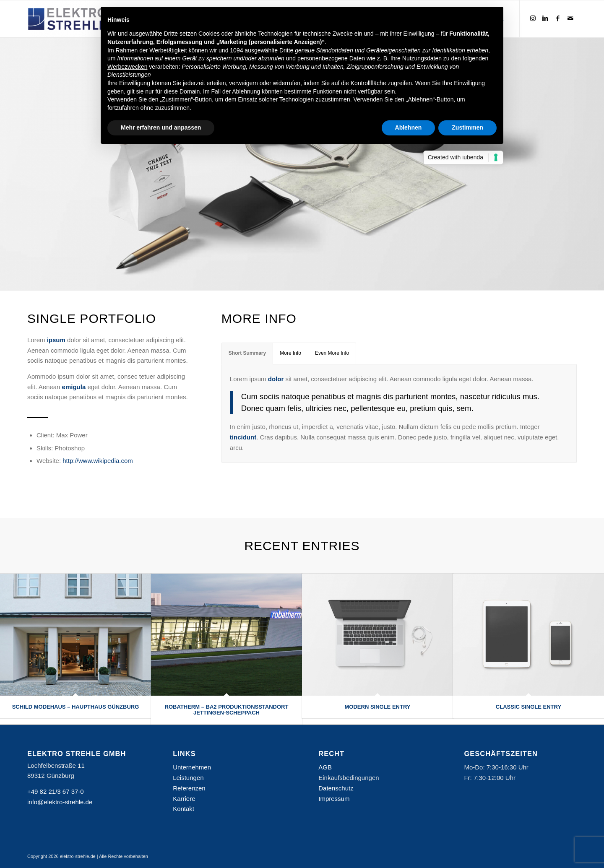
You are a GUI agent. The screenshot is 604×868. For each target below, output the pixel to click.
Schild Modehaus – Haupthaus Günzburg (76, 707)
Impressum (334, 799)
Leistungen (188, 778)
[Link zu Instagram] (533, 18)
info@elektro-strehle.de (60, 802)
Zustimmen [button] (467, 127)
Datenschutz (336, 788)
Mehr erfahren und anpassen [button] (161, 127)
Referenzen (189, 788)
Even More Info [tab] (332, 353)
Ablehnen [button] (409, 127)
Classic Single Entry (528, 707)
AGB (325, 767)
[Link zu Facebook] (558, 18)
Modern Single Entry (378, 707)
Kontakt (184, 809)
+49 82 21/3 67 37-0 (56, 791)
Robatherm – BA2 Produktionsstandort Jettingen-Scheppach (227, 710)
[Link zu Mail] (570, 18)
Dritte (286, 50)
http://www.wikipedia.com (98, 461)
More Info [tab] (290, 353)
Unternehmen (192, 767)
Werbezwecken (127, 67)
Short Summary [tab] (247, 353)
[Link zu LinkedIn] (545, 18)
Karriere (184, 799)
